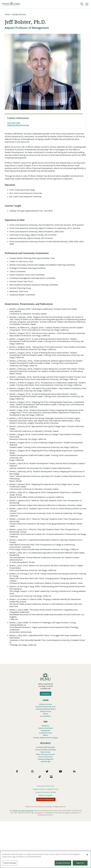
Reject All (80, 863)
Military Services (46, 746)
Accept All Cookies (63, 863)
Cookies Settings (10, 863)
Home (7, 14)
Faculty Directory (19, 14)
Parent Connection (45, 803)
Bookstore (45, 769)
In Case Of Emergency (46, 846)
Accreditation (45, 759)
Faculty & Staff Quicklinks (45, 792)
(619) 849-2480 (14, 123)
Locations (46, 736)
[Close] (87, 855)
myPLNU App (45, 808)
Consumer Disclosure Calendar (46, 839)
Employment (46, 775)
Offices (45, 780)
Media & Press (46, 754)
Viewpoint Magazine (46, 805)
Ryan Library (45, 797)
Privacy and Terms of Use (45, 833)
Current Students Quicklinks (46, 795)
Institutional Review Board (45, 752)
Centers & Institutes (45, 772)
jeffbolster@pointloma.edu (18, 125)
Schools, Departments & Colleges (45, 782)
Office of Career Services (45, 800)
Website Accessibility (45, 842)
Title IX (46, 757)
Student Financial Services (46, 749)
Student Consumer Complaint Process (46, 836)
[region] (45, 859)
